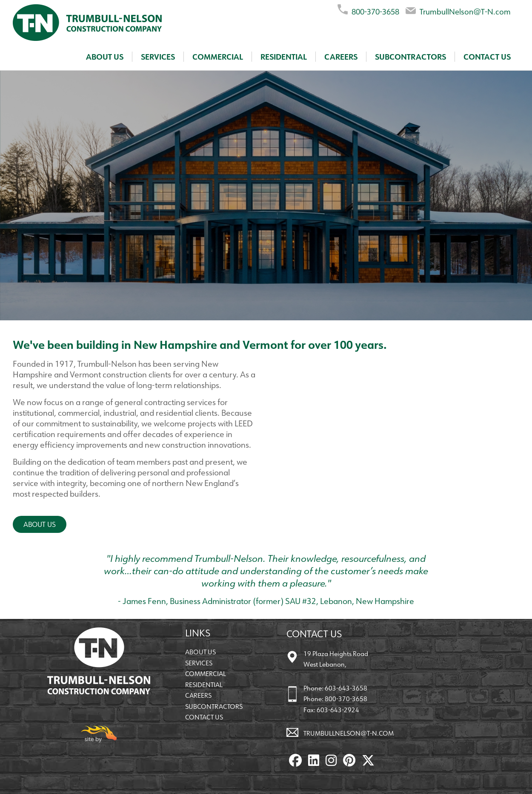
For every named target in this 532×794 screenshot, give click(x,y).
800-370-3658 (368, 10)
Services (158, 57)
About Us (105, 57)
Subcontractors (410, 57)
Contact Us (487, 57)
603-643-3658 (346, 688)
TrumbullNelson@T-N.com (458, 10)
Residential (284, 57)
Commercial (218, 57)
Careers (341, 57)
